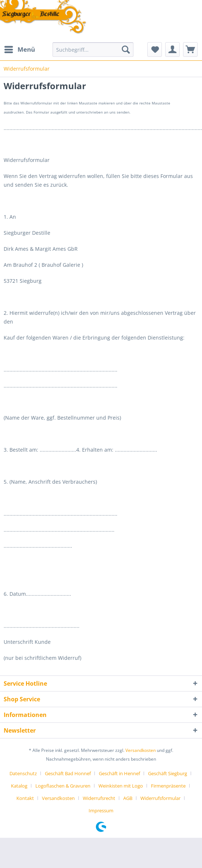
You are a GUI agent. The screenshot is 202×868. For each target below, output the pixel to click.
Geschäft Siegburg (168, 773)
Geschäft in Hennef (119, 773)
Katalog (19, 786)
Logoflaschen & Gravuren (63, 786)
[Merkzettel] (155, 49)
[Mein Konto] (172, 49)
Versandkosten (141, 750)
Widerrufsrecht (99, 798)
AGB (128, 798)
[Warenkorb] (190, 49)
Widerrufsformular (160, 798)
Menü (20, 49)
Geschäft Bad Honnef (68, 773)
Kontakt (25, 798)
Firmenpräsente (168, 786)
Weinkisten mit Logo (121, 786)
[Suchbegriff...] (93, 49)
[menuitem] (19, 49)
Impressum (101, 810)
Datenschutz (23, 773)
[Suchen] (126, 49)
